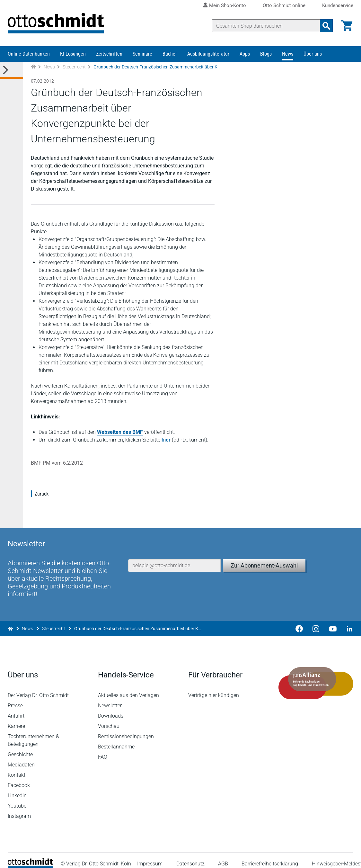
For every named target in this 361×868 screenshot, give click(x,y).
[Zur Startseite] (33, 67)
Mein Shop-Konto (228, 5)
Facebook (19, 778)
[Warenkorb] (347, 26)
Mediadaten (21, 757)
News (288, 54)
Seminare (142, 54)
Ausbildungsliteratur (208, 54)
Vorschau (109, 719)
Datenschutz (190, 857)
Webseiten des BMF (120, 432)
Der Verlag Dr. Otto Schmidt (38, 688)
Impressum (150, 857)
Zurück (42, 494)
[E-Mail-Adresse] (174, 558)
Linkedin (17, 788)
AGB (223, 857)
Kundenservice (338, 6)
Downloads (111, 708)
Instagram (19, 809)
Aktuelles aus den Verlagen (128, 688)
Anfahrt (16, 708)
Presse (15, 698)
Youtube (17, 798)
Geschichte (20, 747)
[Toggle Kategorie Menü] (12, 70)
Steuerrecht (74, 67)
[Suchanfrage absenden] (326, 26)
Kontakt (17, 768)
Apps (245, 54)
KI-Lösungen (73, 54)
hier (166, 440)
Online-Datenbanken (29, 54)
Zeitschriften (109, 54)
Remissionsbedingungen (126, 729)
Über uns (313, 54)
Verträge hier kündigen (214, 688)
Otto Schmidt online (284, 6)
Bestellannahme (116, 739)
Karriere (16, 719)
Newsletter (110, 698)
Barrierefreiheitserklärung (270, 857)
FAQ (103, 750)
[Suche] (266, 26)
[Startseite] (30, 859)
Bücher (170, 54)
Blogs (266, 54)
